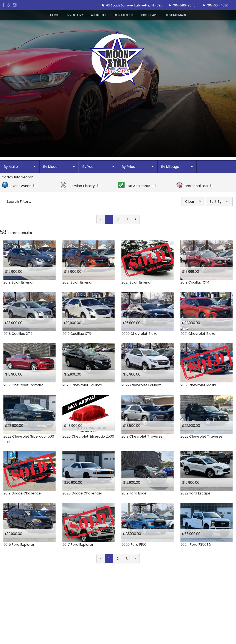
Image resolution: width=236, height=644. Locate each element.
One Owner (19, 200)
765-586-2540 (182, 5)
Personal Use (195, 200)
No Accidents (137, 200)
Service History (80, 200)
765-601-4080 (215, 5)
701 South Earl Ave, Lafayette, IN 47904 (133, 5)
